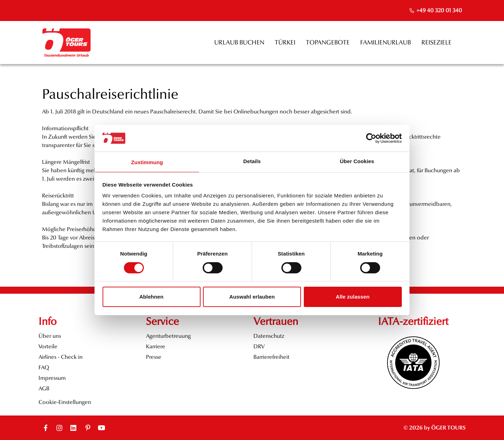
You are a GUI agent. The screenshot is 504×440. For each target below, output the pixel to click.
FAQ (44, 367)
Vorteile (48, 346)
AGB (44, 388)
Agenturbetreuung (168, 336)
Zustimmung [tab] (147, 162)
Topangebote (328, 43)
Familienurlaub (386, 43)
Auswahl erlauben (252, 297)
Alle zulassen (352, 297)
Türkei (285, 43)
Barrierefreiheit (271, 357)
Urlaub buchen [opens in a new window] (239, 43)
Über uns (50, 336)
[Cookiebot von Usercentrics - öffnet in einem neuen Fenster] (371, 138)
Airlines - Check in (61, 357)
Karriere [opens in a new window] (156, 346)
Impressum (52, 378)
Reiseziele (436, 43)
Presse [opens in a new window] (154, 357)
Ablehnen (151, 297)
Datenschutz (269, 336)
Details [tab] (252, 161)
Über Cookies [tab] (357, 161)
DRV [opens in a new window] (259, 346)
